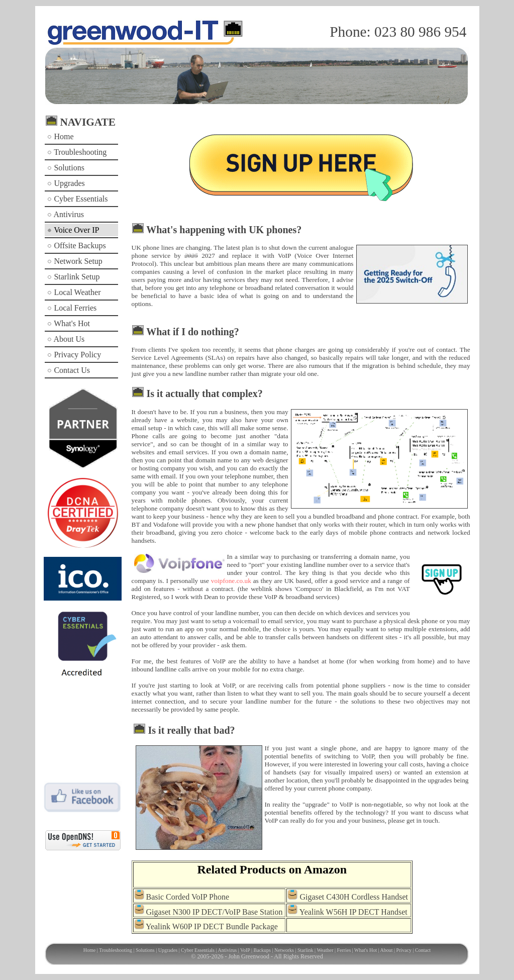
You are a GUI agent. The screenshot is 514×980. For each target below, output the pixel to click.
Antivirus (66, 214)
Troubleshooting (77, 152)
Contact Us (69, 370)
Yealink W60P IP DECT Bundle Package (212, 926)
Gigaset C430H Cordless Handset (354, 897)
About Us (66, 339)
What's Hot (68, 323)
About (386, 950)
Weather (325, 950)
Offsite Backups (76, 246)
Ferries (344, 950)
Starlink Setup (73, 277)
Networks (284, 950)
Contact (423, 950)
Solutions (66, 168)
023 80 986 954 (420, 32)
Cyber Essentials (77, 199)
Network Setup (75, 261)
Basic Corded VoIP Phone (188, 897)
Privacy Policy (74, 355)
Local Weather (74, 292)
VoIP (245, 950)
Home (60, 136)
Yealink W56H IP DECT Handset (353, 911)
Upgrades (66, 183)
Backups (262, 950)
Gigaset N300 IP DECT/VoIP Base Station (215, 911)
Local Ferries (72, 308)
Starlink (305, 950)
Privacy (404, 950)
